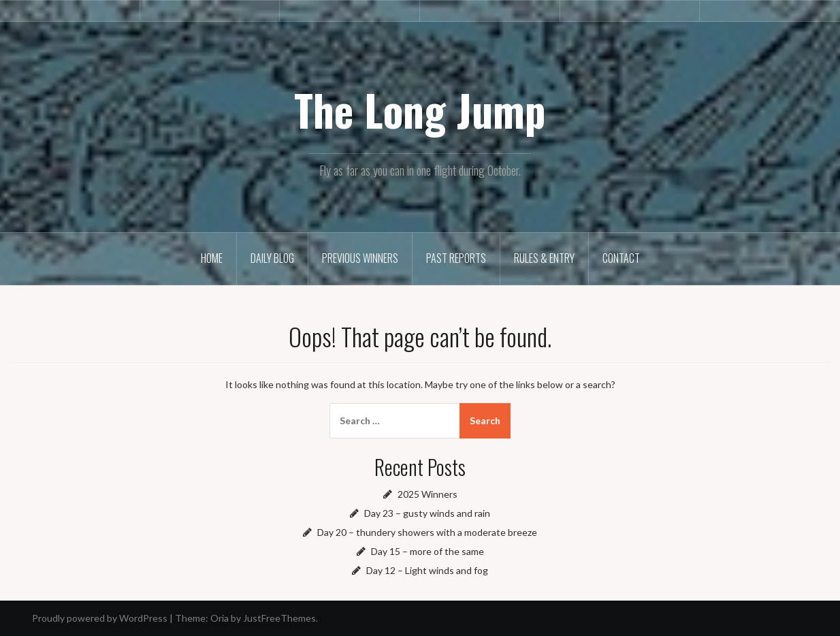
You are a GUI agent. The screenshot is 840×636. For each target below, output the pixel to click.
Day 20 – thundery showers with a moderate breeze (427, 532)
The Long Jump (420, 110)
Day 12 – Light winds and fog (427, 570)
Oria (220, 618)
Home (212, 258)
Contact (621, 258)
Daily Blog (272, 258)
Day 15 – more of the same (427, 551)
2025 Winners (427, 494)
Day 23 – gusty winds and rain (427, 513)
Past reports (456, 258)
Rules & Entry (544, 258)
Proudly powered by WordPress (100, 618)
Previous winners (360, 258)
